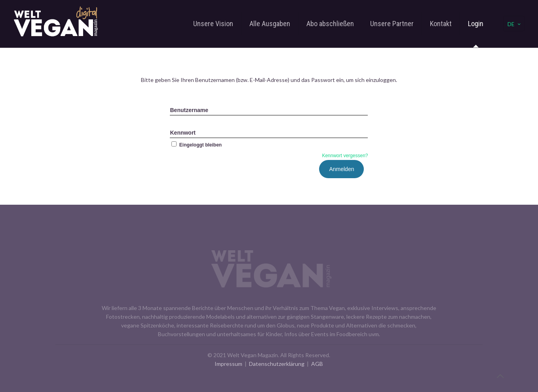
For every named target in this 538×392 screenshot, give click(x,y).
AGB (317, 364)
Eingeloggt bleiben (196, 145)
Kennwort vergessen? (345, 156)
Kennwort (183, 133)
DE (515, 24)
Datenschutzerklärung (277, 364)
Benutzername (189, 110)
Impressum (228, 364)
